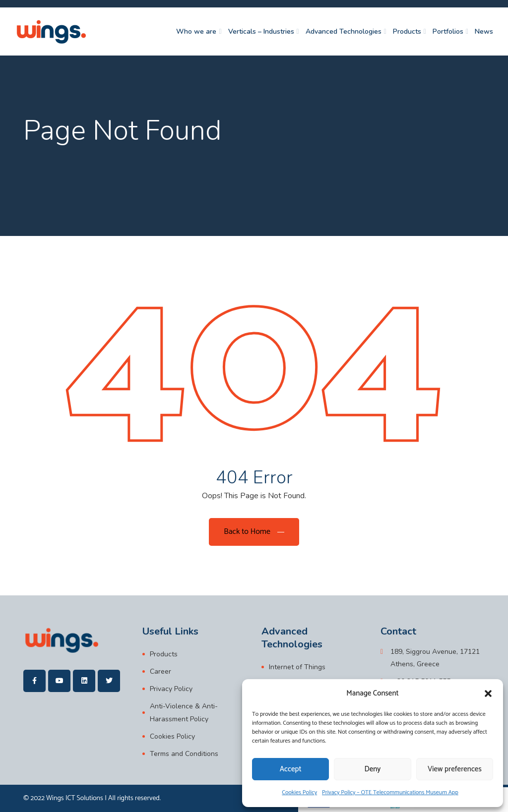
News (484, 31)
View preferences (455, 769)
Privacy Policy (171, 689)
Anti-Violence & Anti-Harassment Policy (184, 712)
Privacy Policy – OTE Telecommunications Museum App (390, 792)
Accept (291, 769)
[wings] (51, 31)
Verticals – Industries (261, 31)
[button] (488, 694)
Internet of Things (297, 667)
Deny (373, 769)
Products (407, 31)
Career (160, 671)
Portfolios (448, 31)
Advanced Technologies (344, 31)
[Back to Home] (254, 532)
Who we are (196, 31)
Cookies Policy (299, 792)
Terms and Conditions (184, 754)
